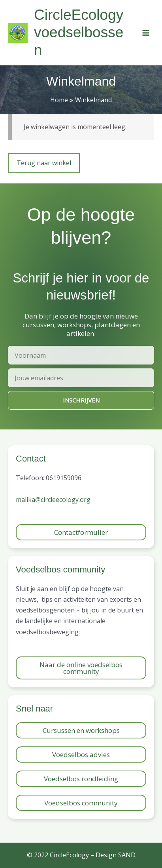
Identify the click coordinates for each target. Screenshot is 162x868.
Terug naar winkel (44, 163)
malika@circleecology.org (53, 500)
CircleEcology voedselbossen (79, 32)
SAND (127, 855)
